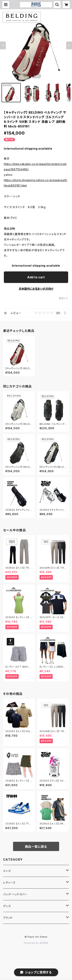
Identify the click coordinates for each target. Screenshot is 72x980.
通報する (63, 298)
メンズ (7, 871)
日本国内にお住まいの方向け (36, 289)
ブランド (8, 918)
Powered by (36, 943)
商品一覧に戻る (36, 847)
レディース (9, 883)
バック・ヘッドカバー (15, 894)
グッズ (7, 906)
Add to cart (36, 277)
